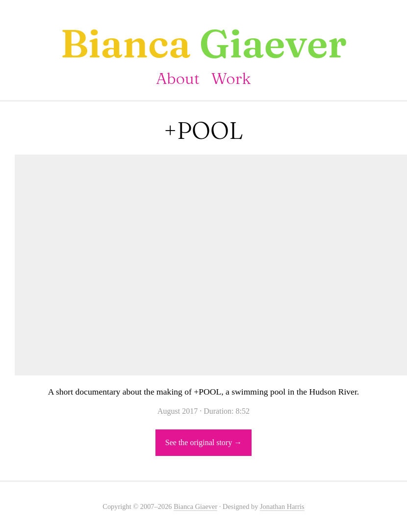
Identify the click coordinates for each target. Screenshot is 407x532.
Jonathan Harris (282, 506)
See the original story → (203, 442)
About (178, 78)
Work (231, 78)
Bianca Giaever (195, 506)
